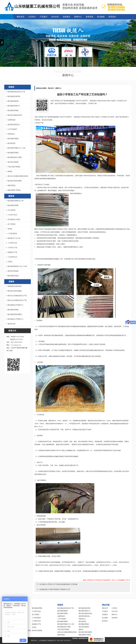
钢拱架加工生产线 (14, 238)
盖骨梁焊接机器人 (14, 125)
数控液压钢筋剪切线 (15, 115)
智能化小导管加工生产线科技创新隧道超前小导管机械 (59, 584)
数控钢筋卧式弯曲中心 (16, 305)
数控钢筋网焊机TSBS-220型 (17, 266)
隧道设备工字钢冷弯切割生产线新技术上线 (56, 589)
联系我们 (112, 17)
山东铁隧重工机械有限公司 (47, 641)
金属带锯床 (12, 120)
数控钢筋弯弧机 (13, 276)
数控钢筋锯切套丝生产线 (16, 92)
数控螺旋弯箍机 (13, 153)
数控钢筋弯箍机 (13, 110)
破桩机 (10, 171)
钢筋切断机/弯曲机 (14, 190)
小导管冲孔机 (12, 215)
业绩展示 (67, 17)
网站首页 (21, 17)
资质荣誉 (89, 17)
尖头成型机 (12, 210)
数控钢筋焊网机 (13, 205)
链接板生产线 (12, 252)
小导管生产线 (12, 248)
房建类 (11, 282)
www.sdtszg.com (16, 345)
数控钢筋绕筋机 (13, 101)
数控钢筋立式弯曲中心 (16, 319)
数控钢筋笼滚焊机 (14, 96)
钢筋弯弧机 (12, 185)
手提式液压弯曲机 (14, 167)
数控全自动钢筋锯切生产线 (17, 296)
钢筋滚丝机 (12, 324)
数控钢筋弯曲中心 (14, 106)
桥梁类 (11, 87)
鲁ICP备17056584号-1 (64, 641)
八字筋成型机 (12, 234)
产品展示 (44, 17)
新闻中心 (78, 17)
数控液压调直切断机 (15, 181)
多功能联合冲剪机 (14, 219)
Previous (2, 43)
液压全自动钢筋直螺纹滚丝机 (18, 176)
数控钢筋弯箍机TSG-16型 (16, 148)
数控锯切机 (12, 143)
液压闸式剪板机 (13, 271)
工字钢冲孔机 (12, 243)
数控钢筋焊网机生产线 (16, 201)
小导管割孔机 (12, 257)
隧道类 (11, 196)
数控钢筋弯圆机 (13, 139)
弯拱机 (10, 229)
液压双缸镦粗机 (13, 162)
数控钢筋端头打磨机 (15, 157)
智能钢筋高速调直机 (15, 286)
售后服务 (101, 17)
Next (134, 43)
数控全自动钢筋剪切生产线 (17, 300)
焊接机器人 (12, 134)
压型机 (10, 262)
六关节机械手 (12, 129)
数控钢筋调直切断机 (15, 314)
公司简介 (32, 17)
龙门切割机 (12, 224)
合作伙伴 (55, 17)
